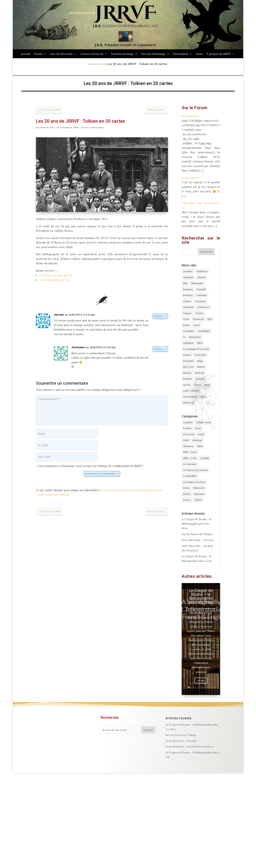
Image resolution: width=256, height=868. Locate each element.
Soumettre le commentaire (101, 474)
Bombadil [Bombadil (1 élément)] (201, 289)
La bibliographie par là (54, 280)
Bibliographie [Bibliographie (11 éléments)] (197, 283)
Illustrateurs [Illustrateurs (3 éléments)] (195, 337)
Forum (40, 54)
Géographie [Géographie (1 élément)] (189, 331)
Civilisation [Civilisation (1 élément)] (188, 307)
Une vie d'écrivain (63, 54)
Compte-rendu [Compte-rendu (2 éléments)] (203, 422)
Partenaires (183, 54)
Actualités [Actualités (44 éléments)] (188, 422)
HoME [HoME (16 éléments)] (186, 440)
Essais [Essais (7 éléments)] (198, 428)
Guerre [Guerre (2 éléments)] (197, 325)
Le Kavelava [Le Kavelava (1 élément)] (200, 355)
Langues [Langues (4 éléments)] (187, 355)
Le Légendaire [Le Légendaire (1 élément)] (190, 464)
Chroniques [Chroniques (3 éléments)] (200, 301)
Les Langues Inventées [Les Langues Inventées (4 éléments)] (194, 482)
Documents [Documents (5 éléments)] (198, 319)
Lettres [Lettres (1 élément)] (186, 488)
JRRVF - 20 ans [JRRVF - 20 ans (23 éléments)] (190, 452)
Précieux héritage (124, 54)
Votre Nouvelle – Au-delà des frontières (190, 747)
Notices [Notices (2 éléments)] (187, 494)
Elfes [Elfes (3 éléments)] (210, 319)
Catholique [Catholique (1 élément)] (202, 295)
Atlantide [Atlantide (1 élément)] (201, 277)
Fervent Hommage (155, 54)
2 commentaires (96, 127)
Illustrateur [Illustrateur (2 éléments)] (188, 446)
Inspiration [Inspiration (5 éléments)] (188, 343)
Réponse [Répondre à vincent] (159, 316)
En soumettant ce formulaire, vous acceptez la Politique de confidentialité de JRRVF (91, 466)
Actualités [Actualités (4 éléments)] (188, 271)
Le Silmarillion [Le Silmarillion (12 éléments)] (190, 476)
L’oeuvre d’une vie (94, 54)
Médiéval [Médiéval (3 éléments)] (199, 373)
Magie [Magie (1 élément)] (200, 361)
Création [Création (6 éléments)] (199, 313)
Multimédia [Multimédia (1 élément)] (199, 488)
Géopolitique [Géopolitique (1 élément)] (204, 331)
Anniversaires (191, 178)
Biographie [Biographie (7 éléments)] (188, 289)
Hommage (67, 127)
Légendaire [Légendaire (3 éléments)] (188, 361)
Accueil (25, 54)
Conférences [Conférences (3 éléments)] (203, 307)
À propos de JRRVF (221, 54)
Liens (199, 54)
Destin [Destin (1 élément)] (186, 319)
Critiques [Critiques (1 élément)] (187, 313)
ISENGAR (44, 127)
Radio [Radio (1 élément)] (207, 385)
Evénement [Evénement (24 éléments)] (189, 434)
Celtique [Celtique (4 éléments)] (187, 301)
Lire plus (201, 681)
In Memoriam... (191, 116)
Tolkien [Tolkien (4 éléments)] (198, 500)
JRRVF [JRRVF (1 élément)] (200, 343)
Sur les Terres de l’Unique (197, 534)
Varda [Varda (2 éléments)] (203, 397)
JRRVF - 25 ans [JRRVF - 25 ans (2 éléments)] (190, 458)
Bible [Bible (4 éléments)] (185, 283)
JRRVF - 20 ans (80, 127)
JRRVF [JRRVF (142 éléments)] (200, 446)
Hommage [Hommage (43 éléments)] (197, 440)
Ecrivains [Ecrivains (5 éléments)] (187, 428)
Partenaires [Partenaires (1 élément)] (199, 494)
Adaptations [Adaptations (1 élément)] (202, 271)
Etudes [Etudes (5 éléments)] (186, 325)
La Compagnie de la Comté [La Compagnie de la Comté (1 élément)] (196, 349)
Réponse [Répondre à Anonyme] (159, 349)
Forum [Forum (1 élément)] (201, 434)
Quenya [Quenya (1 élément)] (198, 385)
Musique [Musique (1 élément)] (187, 373)
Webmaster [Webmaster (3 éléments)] (189, 403)
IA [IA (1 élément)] (184, 337)
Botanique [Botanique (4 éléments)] (188, 295)
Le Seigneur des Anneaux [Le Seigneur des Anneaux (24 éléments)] (195, 470)
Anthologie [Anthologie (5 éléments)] (188, 277)
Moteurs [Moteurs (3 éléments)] (201, 367)
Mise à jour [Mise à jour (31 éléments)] (188, 367)
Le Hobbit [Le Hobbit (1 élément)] (205, 458)
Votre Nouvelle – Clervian (198, 540)
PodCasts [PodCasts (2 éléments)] (200, 379)
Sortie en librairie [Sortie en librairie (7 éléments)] (191, 391)
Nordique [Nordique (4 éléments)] (188, 379)
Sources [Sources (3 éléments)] (187, 500)
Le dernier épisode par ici (55, 275)
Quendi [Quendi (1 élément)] (187, 385)
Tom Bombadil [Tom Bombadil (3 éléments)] (190, 397)
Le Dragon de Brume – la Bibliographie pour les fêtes (197, 524)
